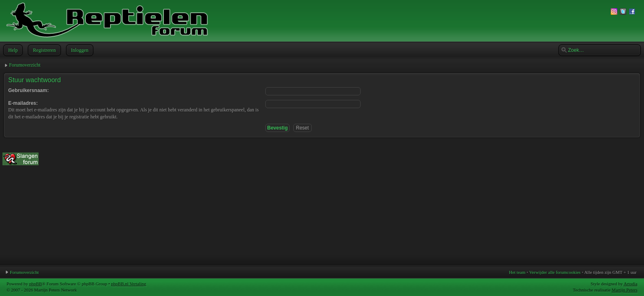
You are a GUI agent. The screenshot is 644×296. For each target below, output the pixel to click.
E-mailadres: (23, 103)
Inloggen (79, 50)
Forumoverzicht (25, 65)
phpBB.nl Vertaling (128, 284)
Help (12, 50)
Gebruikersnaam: (29, 90)
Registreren (43, 50)
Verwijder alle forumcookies (555, 272)
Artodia (630, 284)
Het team (517, 272)
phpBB (36, 284)
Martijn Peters (624, 290)
